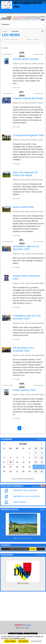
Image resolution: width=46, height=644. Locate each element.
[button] (3, 526)
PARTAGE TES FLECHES (25, 490)
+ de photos (42, 509)
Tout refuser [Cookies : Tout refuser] (23, 641)
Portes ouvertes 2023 (24, 390)
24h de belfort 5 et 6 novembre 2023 (23, 349)
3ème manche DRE (23, 207)
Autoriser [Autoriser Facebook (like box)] (33, 549)
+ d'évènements (41, 439)
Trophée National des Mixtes (28, 98)
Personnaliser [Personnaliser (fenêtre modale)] (36, 641)
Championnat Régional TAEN (28, 135)
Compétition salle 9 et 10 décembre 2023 (26, 248)
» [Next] (27, 428)
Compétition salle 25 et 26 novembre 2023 (27, 317)
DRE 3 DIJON (20, 502)
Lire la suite (16, 88)
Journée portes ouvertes (26, 59)
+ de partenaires (40, 555)
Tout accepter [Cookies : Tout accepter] (10, 641)
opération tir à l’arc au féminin (27, 496)
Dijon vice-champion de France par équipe (25, 174)
